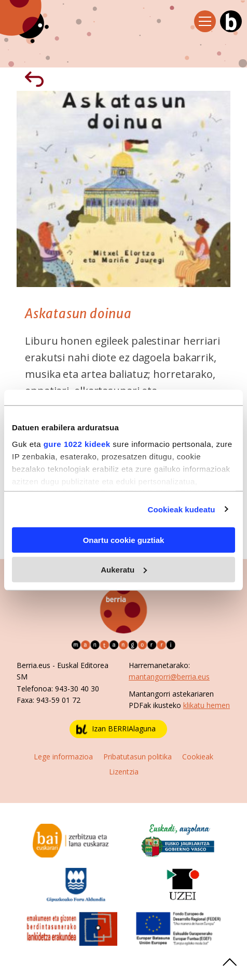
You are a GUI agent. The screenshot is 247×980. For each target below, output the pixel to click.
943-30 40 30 (77, 689)
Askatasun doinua (78, 314)
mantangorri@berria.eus (169, 677)
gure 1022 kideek (77, 444)
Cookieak (198, 757)
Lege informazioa (63, 757)
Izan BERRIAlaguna (116, 729)
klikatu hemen (207, 705)
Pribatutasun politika (138, 757)
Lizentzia (124, 772)
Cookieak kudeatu (182, 509)
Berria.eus (33, 665)
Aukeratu (124, 569)
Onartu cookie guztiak (124, 540)
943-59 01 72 (58, 700)
